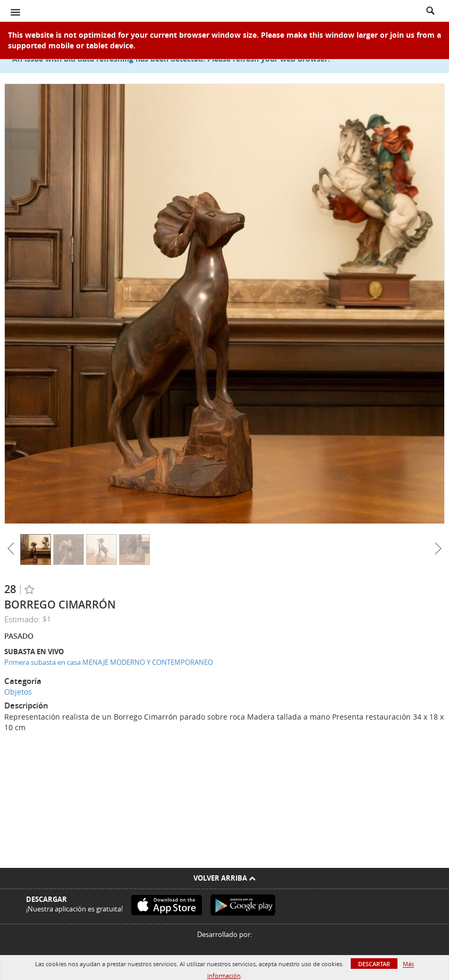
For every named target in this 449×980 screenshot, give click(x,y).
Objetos (18, 692)
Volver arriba (224, 878)
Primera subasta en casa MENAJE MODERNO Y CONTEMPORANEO (109, 662)
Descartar (374, 964)
